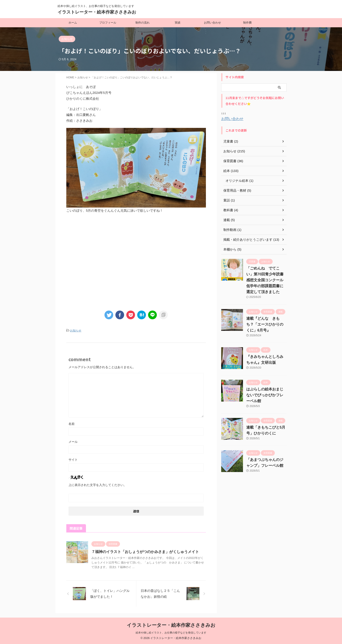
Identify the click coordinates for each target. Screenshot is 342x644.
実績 (178, 23)
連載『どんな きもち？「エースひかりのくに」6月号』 (266, 324)
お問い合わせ (212, 23)
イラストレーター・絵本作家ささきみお (97, 12)
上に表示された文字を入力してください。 (97, 484)
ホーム (73, 23)
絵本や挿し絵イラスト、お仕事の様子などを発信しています (171, 632)
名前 (72, 423)
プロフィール (108, 23)
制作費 (247, 23)
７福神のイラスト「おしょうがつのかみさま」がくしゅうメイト (142, 551)
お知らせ (76, 331)
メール (73, 441)
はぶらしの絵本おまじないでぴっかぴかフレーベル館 (265, 395)
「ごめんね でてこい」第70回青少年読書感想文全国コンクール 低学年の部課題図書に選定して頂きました (266, 280)
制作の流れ (143, 23)
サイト (73, 459)
